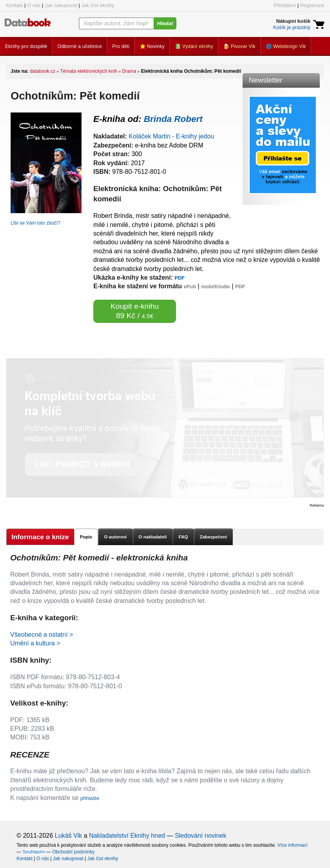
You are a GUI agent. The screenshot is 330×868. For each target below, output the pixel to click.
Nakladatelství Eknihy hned (127, 836)
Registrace (312, 5)
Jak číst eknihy (98, 5)
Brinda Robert (173, 119)
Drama (129, 71)
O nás (34, 5)
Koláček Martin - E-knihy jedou (171, 136)
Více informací (292, 845)
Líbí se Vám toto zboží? (35, 223)
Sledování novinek (201, 836)
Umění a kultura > (35, 643)
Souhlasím (34, 852)
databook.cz (43, 71)
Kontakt (14, 5)
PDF (180, 278)
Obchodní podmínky (73, 852)
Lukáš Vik (68, 836)
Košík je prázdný (292, 27)
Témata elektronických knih (88, 71)
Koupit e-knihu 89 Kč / (135, 311)
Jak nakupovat (61, 5)
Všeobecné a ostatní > (42, 635)
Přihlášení (285, 5)
